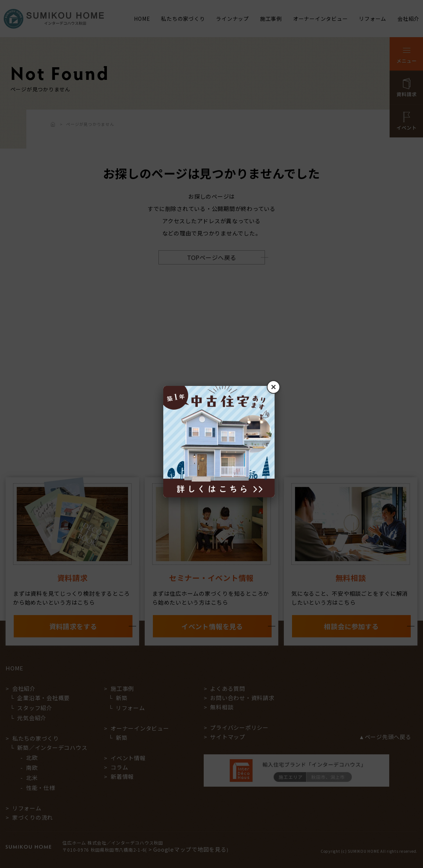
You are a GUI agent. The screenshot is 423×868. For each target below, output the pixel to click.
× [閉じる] (273, 387)
